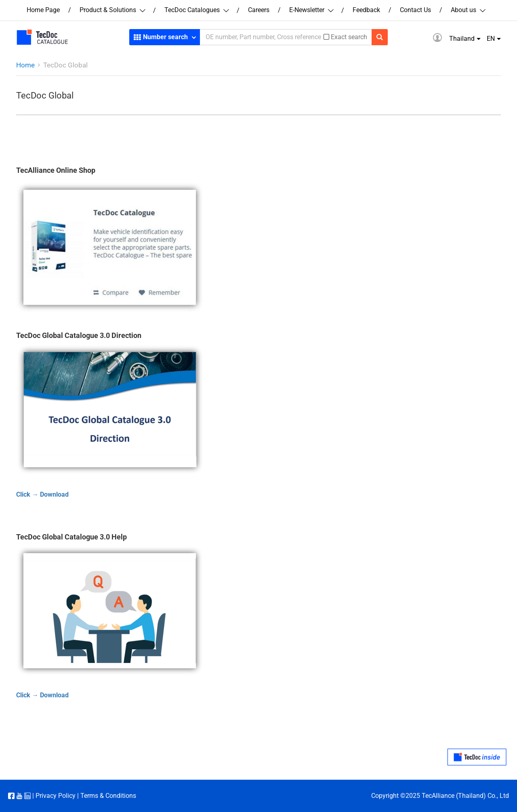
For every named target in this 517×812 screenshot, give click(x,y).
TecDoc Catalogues (196, 10)
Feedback (366, 10)
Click (23, 494)
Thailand (462, 39)
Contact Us (415, 10)
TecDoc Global (65, 65)
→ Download (49, 494)
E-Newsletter (311, 10)
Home (25, 65)
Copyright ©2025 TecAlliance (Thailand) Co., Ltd (440, 796)
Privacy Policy (56, 796)
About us (468, 10)
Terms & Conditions (108, 796)
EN (491, 39)
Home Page (43, 10)
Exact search (349, 37)
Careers (259, 10)
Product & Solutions (112, 10)
